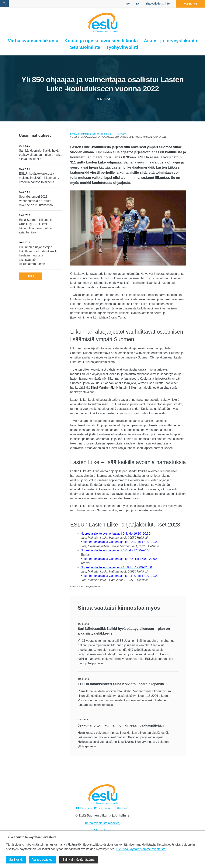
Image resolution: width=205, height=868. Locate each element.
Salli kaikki (16, 860)
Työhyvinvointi (122, 47)
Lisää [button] (30, 276)
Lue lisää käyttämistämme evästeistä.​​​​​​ (141, 849)
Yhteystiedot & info (158, 4)
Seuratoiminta (85, 47)
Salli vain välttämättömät (79, 860)
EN (138, 4)
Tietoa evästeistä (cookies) (102, 823)
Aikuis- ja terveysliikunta (170, 41)
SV (128, 4)
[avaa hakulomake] (4, 4)
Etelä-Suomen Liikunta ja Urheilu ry (91, 134)
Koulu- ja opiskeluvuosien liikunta (101, 41)
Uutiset (122, 134)
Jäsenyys (190, 4)
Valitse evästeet (43, 860)
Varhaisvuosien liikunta (33, 41)
